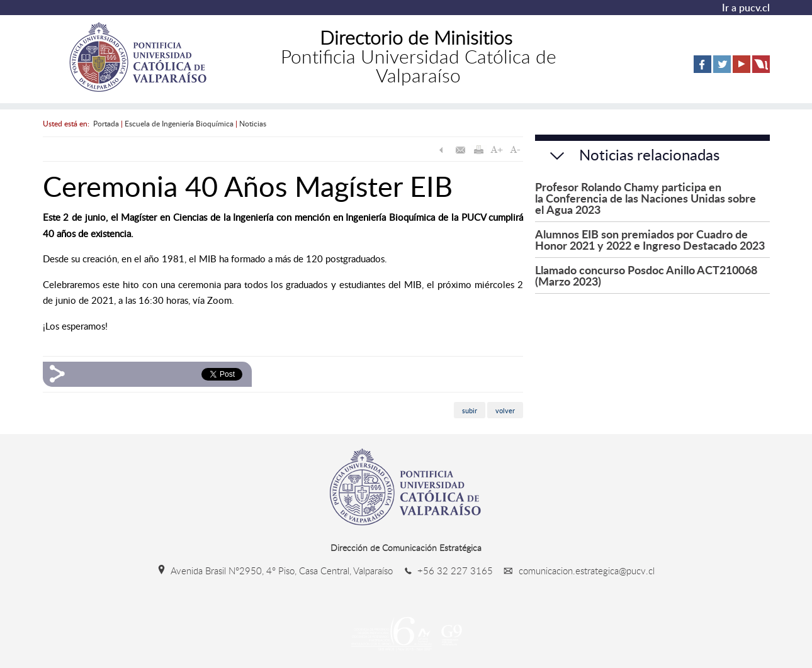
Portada (106, 123)
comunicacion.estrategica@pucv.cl (575, 571)
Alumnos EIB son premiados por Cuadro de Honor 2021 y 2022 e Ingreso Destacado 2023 (650, 239)
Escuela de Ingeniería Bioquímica (179, 123)
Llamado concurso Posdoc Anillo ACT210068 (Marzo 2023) (646, 275)
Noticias (253, 123)
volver (505, 410)
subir (470, 410)
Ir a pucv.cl (746, 8)
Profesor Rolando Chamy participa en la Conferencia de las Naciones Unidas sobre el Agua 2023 (646, 198)
